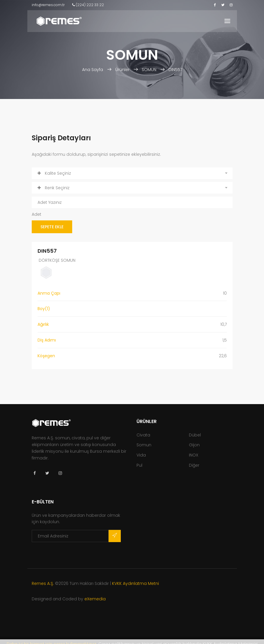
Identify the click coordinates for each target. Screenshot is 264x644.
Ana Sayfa (93, 70)
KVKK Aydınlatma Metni (135, 583)
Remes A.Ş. (43, 583)
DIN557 (175, 70)
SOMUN (149, 70)
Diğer (194, 465)
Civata (143, 435)
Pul (139, 465)
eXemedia (95, 599)
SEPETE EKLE (52, 227)
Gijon (194, 445)
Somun (144, 445)
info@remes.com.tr (48, 5)
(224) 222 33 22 (88, 5)
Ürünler (122, 70)
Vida (141, 455)
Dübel (195, 435)
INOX (194, 455)
